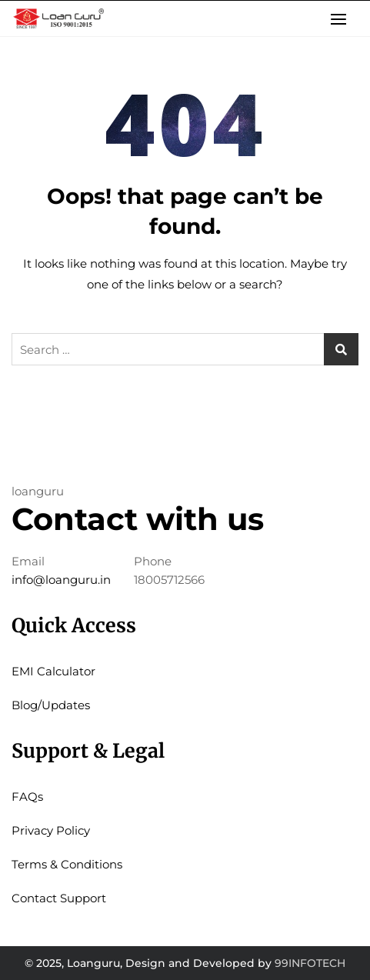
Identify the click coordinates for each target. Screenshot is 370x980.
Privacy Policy (51, 830)
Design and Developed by (198, 963)
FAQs (27, 797)
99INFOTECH (310, 963)
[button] (342, 19)
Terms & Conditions (67, 864)
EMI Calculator (53, 671)
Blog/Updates (51, 705)
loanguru (38, 491)
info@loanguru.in (61, 580)
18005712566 (169, 580)
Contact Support (59, 898)
